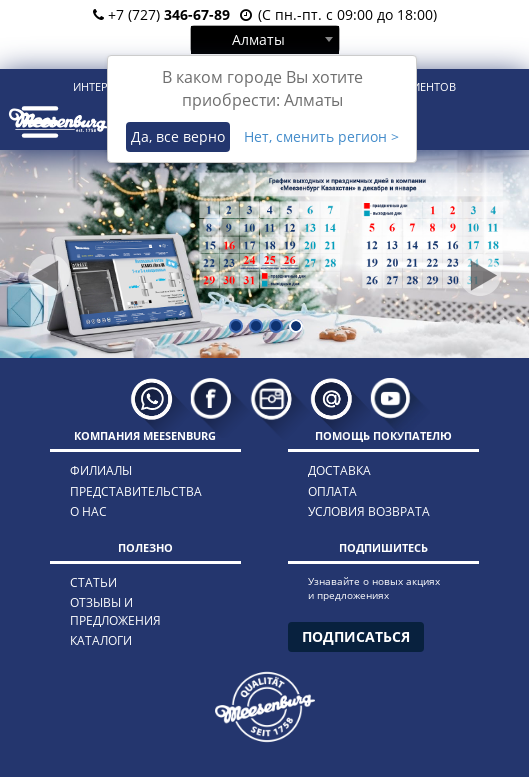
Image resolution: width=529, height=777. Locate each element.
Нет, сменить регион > (321, 136)
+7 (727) (161, 14)
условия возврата (369, 511)
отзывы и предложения (115, 611)
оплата (332, 491)
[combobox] (265, 39)
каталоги (101, 640)
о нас (88, 511)
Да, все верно (178, 136)
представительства (136, 491)
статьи (93, 582)
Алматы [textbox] (258, 39)
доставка (339, 470)
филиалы (101, 470)
